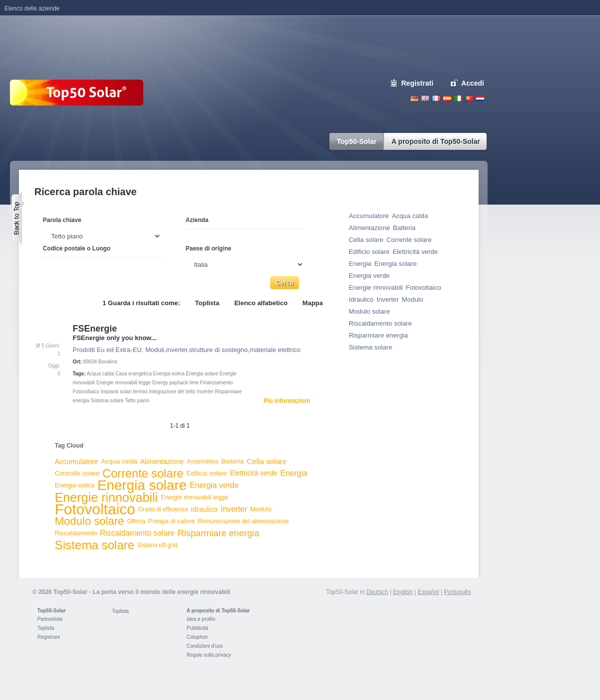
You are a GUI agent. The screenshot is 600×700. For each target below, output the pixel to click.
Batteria (233, 461)
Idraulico (204, 509)
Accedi (473, 83)
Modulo (261, 509)
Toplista (207, 303)
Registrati (418, 83)
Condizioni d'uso (205, 646)
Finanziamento (216, 383)
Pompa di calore (172, 521)
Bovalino (108, 362)
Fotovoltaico (86, 392)
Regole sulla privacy (209, 655)
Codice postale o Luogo (77, 248)
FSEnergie (95, 329)
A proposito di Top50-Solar (218, 611)
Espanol (447, 98)
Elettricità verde (253, 473)
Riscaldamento (76, 533)
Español (428, 592)
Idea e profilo (201, 619)
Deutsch (414, 98)
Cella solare (267, 461)
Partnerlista (50, 619)
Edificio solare (207, 473)
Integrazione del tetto (172, 392)
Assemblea (202, 461)
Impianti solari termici (124, 392)
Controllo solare (77, 473)
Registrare (49, 637)
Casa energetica (134, 374)
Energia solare (202, 374)
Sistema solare (107, 401)
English (425, 98)
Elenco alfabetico (261, 303)
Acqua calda (100, 374)
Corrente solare (143, 473)
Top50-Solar (51, 611)
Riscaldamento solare (137, 533)
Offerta (136, 521)
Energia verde (214, 485)
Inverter (205, 392)
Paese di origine (208, 248)
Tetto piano (137, 401)
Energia (294, 473)
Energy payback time (175, 383)
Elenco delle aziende (32, 8)
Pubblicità (197, 628)
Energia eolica (169, 374)
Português (457, 592)
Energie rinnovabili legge (124, 383)
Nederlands (480, 98)
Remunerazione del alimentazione (243, 521)
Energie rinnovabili (106, 497)
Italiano (458, 98)
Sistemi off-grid (157, 545)
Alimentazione (162, 462)
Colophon (197, 637)
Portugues (469, 98)
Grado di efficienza (163, 509)
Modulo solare (89, 521)
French (436, 98)
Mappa (313, 303)
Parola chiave (62, 220)
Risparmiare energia (218, 533)
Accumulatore (76, 462)
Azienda (197, 220)
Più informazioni (287, 401)
